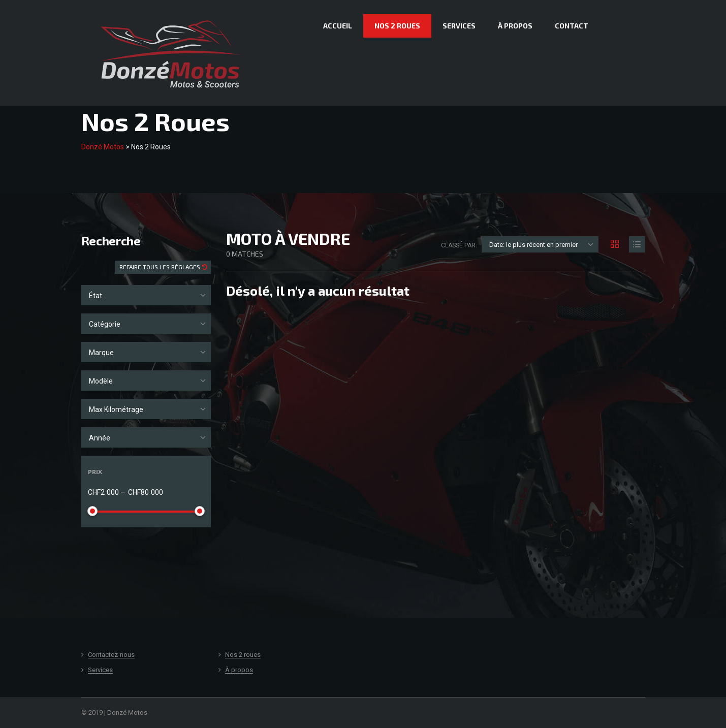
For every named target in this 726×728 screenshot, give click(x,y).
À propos (515, 26)
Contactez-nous (111, 655)
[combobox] (146, 295)
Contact (572, 26)
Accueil (338, 26)
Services (459, 26)
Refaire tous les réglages (161, 267)
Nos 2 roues (397, 26)
